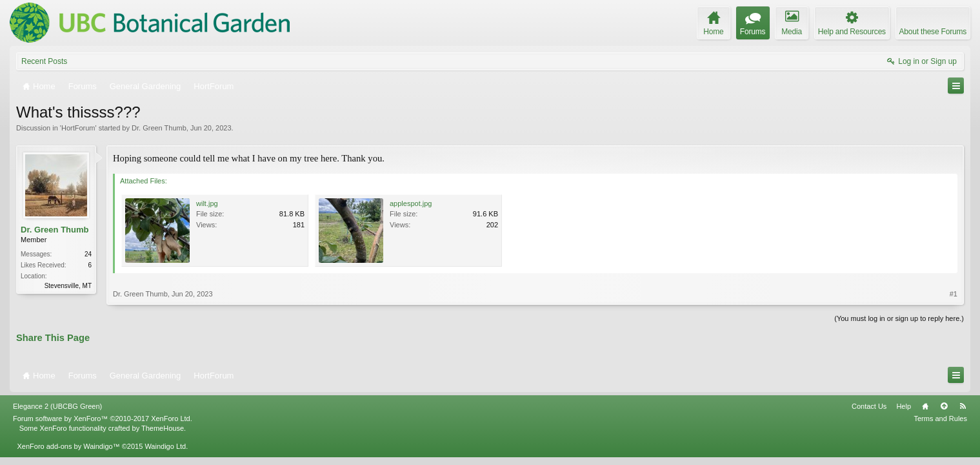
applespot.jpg (411, 203)
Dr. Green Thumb (159, 128)
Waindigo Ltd (165, 446)
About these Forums (933, 32)
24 (88, 254)
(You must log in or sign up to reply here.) (899, 318)
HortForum (78, 128)
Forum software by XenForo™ (103, 418)
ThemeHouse (163, 428)
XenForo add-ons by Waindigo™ (68, 446)
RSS (963, 406)
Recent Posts (44, 61)
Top (944, 406)
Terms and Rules (940, 418)
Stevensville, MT (68, 286)
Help (904, 406)
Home (925, 406)
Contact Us (869, 406)
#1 (954, 294)
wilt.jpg (207, 203)
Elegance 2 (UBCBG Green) (57, 406)
